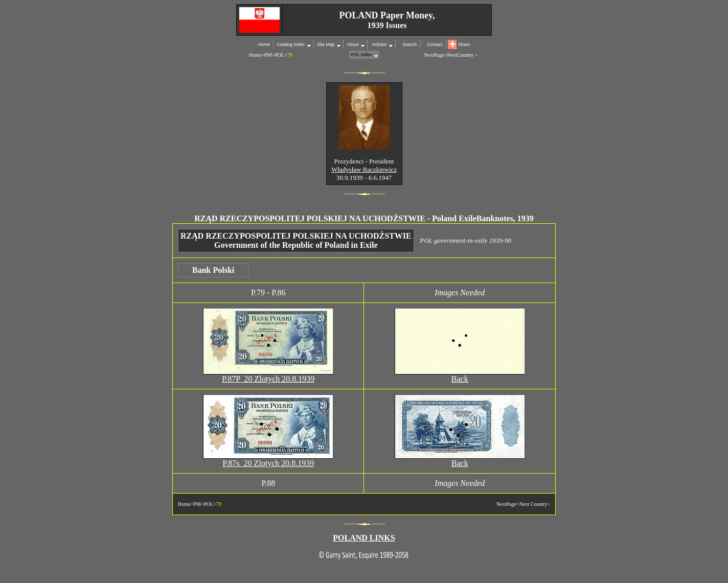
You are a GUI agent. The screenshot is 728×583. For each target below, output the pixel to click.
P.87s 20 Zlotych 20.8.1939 (268, 463)
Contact (435, 44)
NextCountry (460, 55)
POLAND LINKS (364, 538)
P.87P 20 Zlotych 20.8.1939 (268, 379)
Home (264, 44)
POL (279, 55)
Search (409, 44)
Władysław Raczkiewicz (364, 169)
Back (460, 379)
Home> (257, 55)
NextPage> (436, 55)
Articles (379, 44)
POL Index (361, 55)
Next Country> (535, 504)
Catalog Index (290, 44)
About (352, 44)
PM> (269, 55)
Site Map (326, 44)
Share (464, 44)
